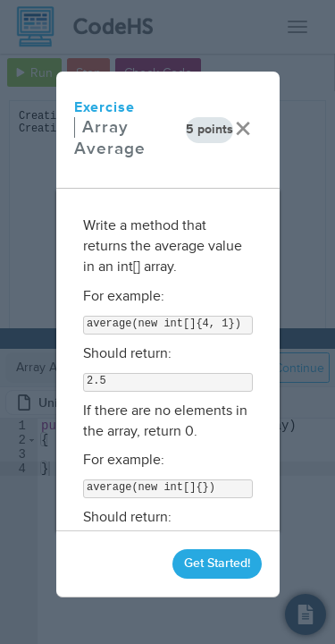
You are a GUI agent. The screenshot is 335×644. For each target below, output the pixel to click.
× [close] (243, 129)
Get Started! (217, 563)
